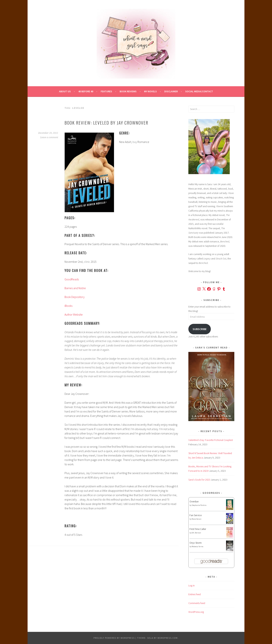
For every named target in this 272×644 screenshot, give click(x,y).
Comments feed (197, 603)
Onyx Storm (196, 543)
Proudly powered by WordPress (114, 638)
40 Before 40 (86, 91)
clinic (87, 262)
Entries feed (195, 594)
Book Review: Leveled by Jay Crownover (106, 123)
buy (135, 142)
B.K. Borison (196, 533)
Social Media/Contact (199, 91)
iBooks (68, 306)
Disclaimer (171, 91)
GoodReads (72, 279)
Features (106, 91)
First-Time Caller (198, 529)
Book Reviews (128, 91)
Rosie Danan (197, 519)
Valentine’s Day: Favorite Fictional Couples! (211, 440)
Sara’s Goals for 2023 (199, 480)
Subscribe (200, 329)
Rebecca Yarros (197, 546)
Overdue (194, 501)
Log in (192, 585)
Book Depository (75, 297)
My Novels (150, 91)
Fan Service (196, 515)
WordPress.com (168, 638)
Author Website (74, 314)
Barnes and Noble (75, 288)
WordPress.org (196, 612)
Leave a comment (49, 137)
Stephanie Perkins (199, 505)
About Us (65, 91)
